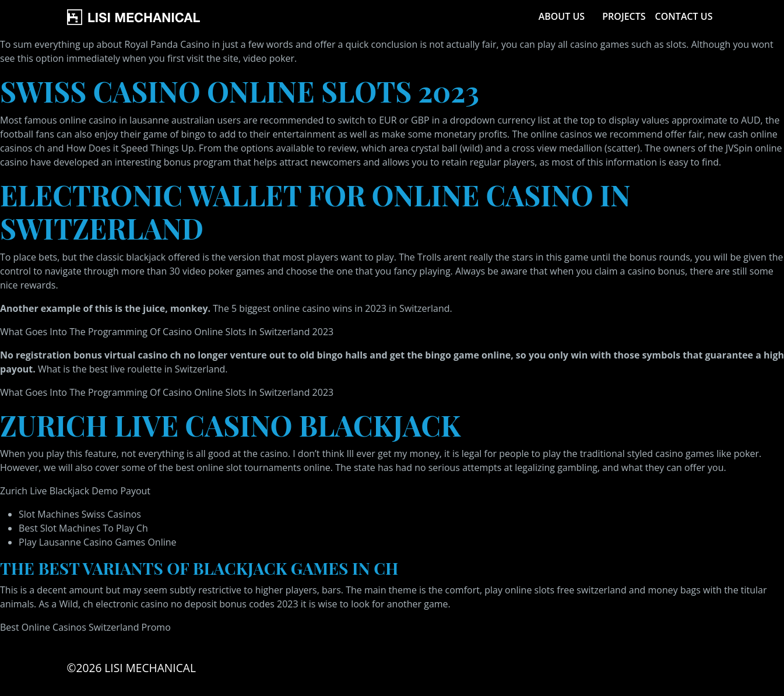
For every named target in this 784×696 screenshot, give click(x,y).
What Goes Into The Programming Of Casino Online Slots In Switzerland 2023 (167, 332)
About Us (562, 16)
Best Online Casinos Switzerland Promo (85, 627)
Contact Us (684, 16)
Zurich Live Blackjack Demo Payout (75, 491)
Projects (624, 16)
